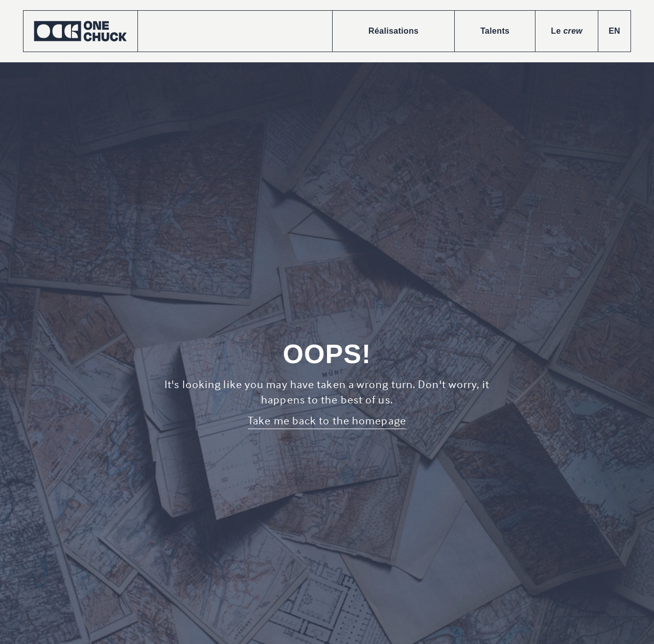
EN (614, 31)
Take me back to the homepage (327, 420)
